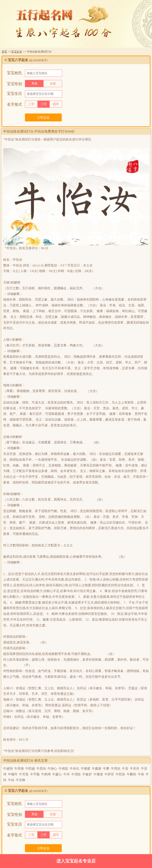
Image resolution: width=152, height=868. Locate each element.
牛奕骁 (19, 769)
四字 (56, 104)
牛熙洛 (120, 774)
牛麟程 (131, 774)
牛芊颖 (35, 774)
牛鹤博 (46, 774)
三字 (44, 104)
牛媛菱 (97, 769)
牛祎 (66, 774)
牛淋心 (52, 769)
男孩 (34, 84)
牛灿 (11, 780)
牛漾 (125, 769)
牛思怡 (41, 769)
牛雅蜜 (85, 769)
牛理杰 (116, 769)
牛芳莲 (24, 774)
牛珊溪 (98, 774)
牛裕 (141, 774)
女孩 (53, 84)
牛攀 (106, 769)
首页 (4, 52)
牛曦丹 (13, 774)
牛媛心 (57, 774)
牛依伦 (74, 769)
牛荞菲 (109, 774)
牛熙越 (30, 769)
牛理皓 (76, 774)
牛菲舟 (135, 769)
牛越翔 (8, 769)
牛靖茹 (63, 769)
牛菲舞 (21, 780)
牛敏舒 (87, 774)
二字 (31, 104)
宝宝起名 (17, 52)
